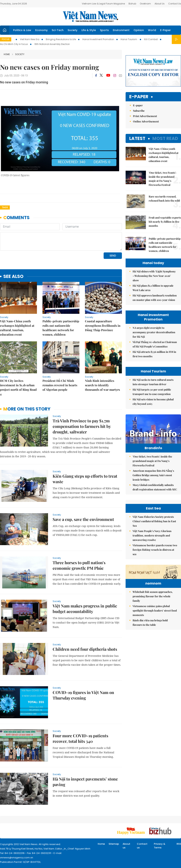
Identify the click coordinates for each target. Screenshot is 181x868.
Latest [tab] (137, 138)
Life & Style (89, 30)
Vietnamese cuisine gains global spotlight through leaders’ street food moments (155, 674)
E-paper (139, 97)
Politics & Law (22, 30)
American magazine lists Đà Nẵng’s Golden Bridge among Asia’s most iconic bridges (153, 483)
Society (72, 30)
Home (7, 54)
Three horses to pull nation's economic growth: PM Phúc (79, 565)
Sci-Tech (58, 30)
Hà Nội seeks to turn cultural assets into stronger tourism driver (153, 382)
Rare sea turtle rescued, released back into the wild (164, 199)
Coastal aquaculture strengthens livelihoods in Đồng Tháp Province (103, 326)
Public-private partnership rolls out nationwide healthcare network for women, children (61, 328)
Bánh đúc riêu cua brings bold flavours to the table (150, 686)
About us (126, 846)
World (152, 30)
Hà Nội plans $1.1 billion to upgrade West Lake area (153, 288)
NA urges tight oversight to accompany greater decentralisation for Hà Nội (154, 332)
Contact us (142, 846)
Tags (5, 207)
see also (13, 277)
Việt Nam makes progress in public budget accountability (85, 609)
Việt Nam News (90, 16)
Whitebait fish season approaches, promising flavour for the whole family (153, 660)
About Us (160, 4)
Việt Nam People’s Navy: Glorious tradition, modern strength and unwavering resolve (152, 576)
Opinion (139, 30)
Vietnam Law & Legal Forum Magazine (103, 4)
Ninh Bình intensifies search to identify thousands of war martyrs (102, 385)
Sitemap (114, 844)
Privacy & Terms (160, 846)
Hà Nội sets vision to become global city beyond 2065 (153, 402)
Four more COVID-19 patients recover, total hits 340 (80, 738)
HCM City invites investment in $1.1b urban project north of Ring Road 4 (18, 387)
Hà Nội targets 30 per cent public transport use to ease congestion (152, 392)
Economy (41, 30)
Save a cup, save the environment (83, 519)
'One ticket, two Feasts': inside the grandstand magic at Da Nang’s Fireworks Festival (162, 179)
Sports (104, 30)
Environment (121, 30)
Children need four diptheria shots (85, 649)
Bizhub (132, 4)
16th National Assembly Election (52, 44)
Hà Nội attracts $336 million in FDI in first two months (154, 354)
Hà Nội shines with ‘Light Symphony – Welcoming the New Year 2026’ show (154, 276)
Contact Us (175, 4)
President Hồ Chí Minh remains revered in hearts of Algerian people (60, 385)
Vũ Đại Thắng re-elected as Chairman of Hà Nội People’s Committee (155, 344)
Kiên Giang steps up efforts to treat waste (85, 479)
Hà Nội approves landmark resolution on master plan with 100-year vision (155, 298)
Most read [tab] (165, 138)
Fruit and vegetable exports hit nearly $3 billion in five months (165, 222)
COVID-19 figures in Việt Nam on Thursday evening (83, 695)
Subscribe (139, 111)
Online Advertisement (146, 121)
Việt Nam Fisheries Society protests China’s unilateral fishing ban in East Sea (154, 562)
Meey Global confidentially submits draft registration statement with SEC (155, 495)
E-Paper (165, 30)
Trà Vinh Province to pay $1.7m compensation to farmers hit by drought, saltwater (82, 426)
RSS (179, 844)
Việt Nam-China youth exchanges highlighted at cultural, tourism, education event (17, 328)
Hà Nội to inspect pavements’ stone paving (85, 782)
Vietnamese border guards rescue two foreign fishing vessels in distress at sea (155, 591)
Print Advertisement (145, 116)
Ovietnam (145, 4)
